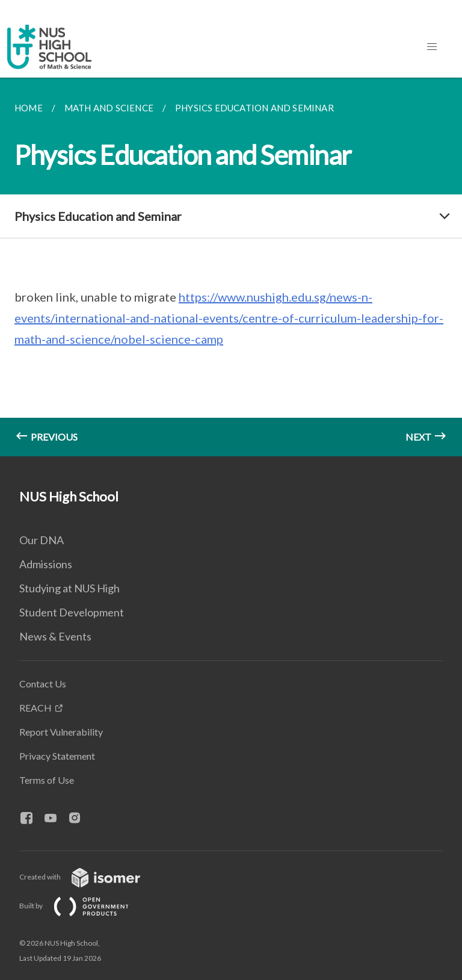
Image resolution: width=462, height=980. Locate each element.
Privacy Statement (57, 756)
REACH (35, 708)
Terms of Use (47, 780)
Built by (84, 906)
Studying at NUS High (69, 588)
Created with (89, 877)
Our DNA (42, 540)
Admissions (46, 564)
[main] (231, 267)
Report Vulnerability (61, 732)
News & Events (55, 636)
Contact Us (43, 684)
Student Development (72, 612)
